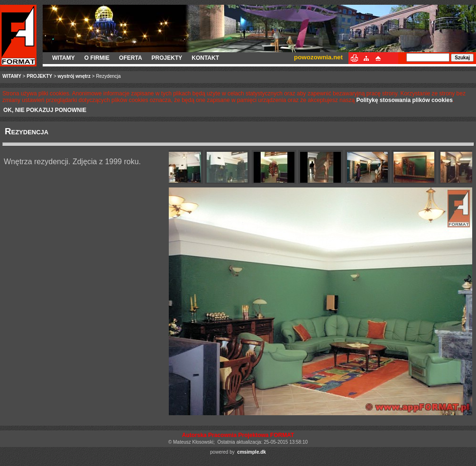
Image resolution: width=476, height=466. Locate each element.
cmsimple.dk (252, 452)
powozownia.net (318, 57)
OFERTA (130, 58)
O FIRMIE (97, 58)
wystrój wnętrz (74, 76)
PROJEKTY (167, 58)
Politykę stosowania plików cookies (404, 100)
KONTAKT (205, 58)
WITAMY (64, 58)
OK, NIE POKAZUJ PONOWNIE (45, 110)
